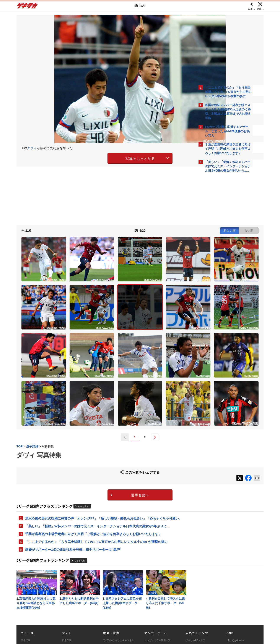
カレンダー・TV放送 (197, 590)
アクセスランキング (196, 586)
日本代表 (26, 581)
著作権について (96, 612)
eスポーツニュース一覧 (157, 595)
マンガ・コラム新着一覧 (157, 581)
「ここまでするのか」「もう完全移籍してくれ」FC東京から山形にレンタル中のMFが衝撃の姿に (96, 480)
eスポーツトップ (153, 590)
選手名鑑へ (102, 432)
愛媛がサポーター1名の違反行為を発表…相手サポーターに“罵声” (73, 488)
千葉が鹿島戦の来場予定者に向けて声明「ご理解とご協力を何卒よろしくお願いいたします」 (93, 472)
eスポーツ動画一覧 (155, 600)
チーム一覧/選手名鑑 (197, 595)
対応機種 (77, 612)
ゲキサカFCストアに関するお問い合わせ (198, 617)
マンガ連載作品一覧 (155, 586)
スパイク (26, 600)
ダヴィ (32, 148)
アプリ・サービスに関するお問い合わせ (149, 617)
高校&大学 (26, 590)
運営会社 (114, 612)
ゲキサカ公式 (237, 587)
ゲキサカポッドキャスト (116, 595)
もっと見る (83, 443)
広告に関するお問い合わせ (74, 617)
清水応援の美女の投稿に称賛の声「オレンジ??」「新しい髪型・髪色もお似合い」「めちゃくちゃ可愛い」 (104, 455)
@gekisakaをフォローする (222, 240)
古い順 (173, 230)
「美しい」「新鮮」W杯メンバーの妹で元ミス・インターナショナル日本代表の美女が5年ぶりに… (98, 464)
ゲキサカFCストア (195, 581)
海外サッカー (28, 595)
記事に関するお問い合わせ (108, 617)
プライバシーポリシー (171, 612)
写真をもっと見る (102, 158)
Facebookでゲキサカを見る (223, 249)
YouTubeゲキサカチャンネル (119, 581)
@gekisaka (235, 581)
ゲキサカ (27, 7)
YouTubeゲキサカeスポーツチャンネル (119, 588)
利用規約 (149, 612)
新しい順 (154, 230)
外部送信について (198, 612)
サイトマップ (132, 612)
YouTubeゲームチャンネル (241, 600)
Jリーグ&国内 (28, 586)
